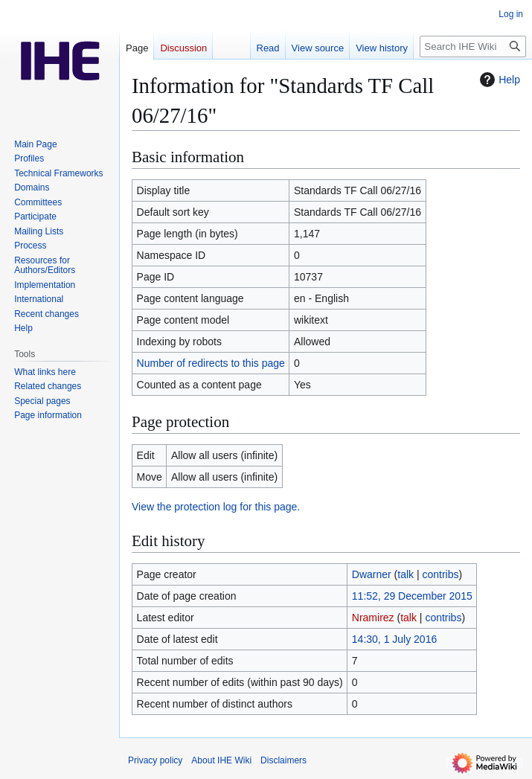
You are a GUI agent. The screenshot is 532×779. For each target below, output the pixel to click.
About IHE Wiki (221, 760)
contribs (441, 574)
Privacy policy (155, 760)
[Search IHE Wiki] (473, 47)
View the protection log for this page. (216, 507)
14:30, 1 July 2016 (394, 639)
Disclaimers (283, 760)
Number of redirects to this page (211, 363)
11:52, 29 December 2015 (412, 596)
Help (498, 80)
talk (406, 574)
